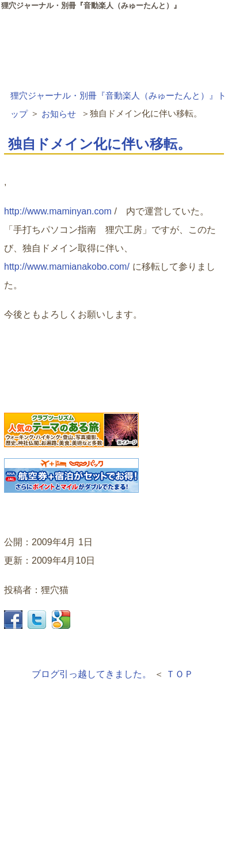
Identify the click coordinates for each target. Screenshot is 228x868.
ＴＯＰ (180, 674)
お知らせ (59, 113)
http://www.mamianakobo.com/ (67, 267)
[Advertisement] (90, 785)
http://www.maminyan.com (58, 211)
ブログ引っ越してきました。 (92, 674)
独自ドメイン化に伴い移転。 (100, 144)
